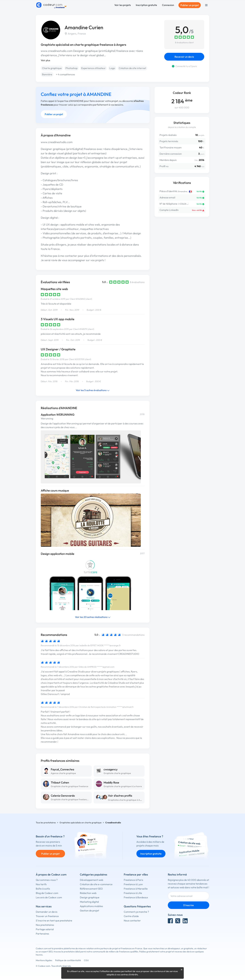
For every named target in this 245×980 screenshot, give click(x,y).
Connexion (168, 5)
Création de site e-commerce (96, 884)
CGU (86, 960)
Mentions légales (44, 960)
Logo (112, 68)
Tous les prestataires (46, 823)
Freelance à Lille (133, 893)
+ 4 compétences (65, 74)
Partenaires (42, 934)
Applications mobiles (91, 906)
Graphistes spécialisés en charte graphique (81, 823)
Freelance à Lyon (133, 884)
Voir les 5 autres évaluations (93, 390)
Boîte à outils (43, 889)
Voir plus (45, 60)
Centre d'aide (131, 916)
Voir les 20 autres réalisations (93, 617)
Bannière (47, 74)
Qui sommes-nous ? (47, 880)
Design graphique (90, 897)
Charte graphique (52, 68)
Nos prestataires (45, 925)
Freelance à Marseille (136, 889)
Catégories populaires (94, 874)
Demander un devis (47, 912)
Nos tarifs (41, 884)
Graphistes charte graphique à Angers (127, 800)
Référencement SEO (91, 889)
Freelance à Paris (133, 880)
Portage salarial (45, 929)
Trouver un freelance (47, 916)
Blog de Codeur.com (47, 893)
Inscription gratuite (146, 5)
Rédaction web (88, 893)
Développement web (91, 880)
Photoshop (71, 68)
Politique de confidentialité (68, 960)
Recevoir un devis (184, 57)
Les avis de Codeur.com (49, 897)
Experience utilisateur (93, 68)
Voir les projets (123, 5)
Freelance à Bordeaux (136, 897)
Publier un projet (190, 5)
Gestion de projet (89, 910)
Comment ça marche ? (136, 912)
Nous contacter (132, 920)
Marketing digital (89, 902)
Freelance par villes (136, 874)
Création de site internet (132, 68)
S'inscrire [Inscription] (189, 905)
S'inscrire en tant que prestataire (54, 920)
